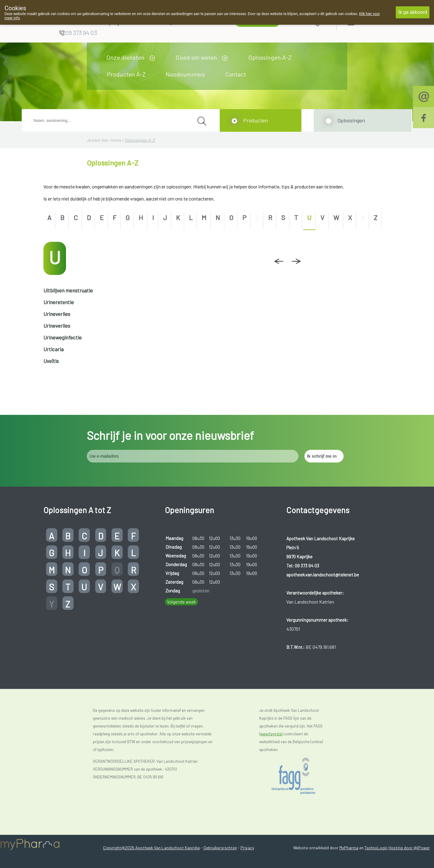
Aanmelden (373, 22)
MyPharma (349, 848)
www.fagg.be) (271, 734)
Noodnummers (185, 74)
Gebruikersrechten (220, 848)
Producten (256, 120)
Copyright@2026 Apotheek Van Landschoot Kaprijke (151, 848)
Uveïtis (51, 361)
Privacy (247, 848)
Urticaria (53, 349)
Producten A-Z (126, 74)
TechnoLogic (376, 848)
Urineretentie (59, 302)
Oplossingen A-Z (270, 57)
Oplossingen (351, 120)
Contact (236, 74)
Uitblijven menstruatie (68, 290)
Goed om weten (196, 57)
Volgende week (181, 602)
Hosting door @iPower (409, 848)
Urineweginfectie (63, 337)
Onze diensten (125, 57)
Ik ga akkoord (413, 12)
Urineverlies (57, 314)
